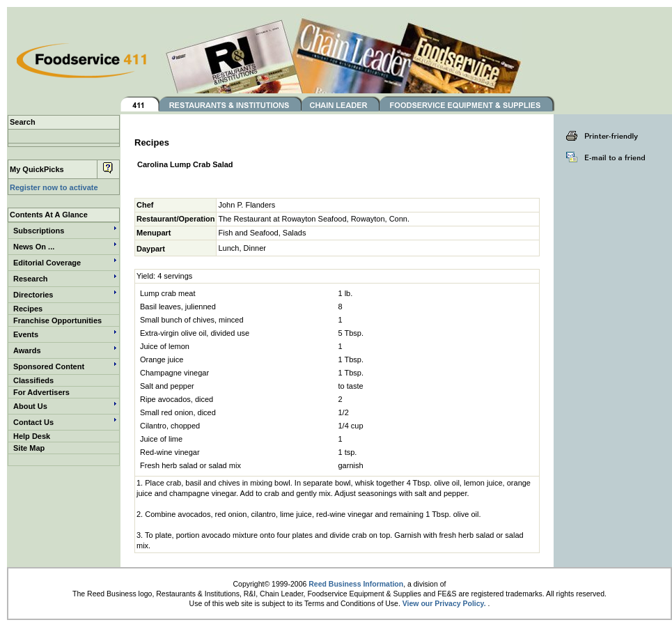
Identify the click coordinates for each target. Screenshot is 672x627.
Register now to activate (54, 187)
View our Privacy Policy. (444, 603)
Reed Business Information (356, 584)
